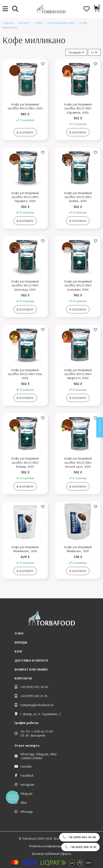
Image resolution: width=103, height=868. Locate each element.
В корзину (25, 132)
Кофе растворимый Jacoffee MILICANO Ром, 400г (25, 374)
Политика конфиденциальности (52, 846)
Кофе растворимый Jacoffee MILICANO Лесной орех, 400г (78, 462)
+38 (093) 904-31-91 (80, 847)
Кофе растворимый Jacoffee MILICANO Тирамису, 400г (25, 197)
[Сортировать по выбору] (76, 52)
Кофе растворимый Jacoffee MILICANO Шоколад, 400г (25, 285)
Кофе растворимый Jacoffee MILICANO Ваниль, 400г (25, 462)
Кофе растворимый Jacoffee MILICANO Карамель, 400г (78, 108)
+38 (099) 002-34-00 (79, 837)
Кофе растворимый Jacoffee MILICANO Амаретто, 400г (78, 374)
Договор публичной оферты (51, 854)
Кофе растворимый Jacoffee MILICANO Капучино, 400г (78, 285)
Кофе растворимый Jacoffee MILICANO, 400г (25, 106)
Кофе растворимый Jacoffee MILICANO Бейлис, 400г (78, 197)
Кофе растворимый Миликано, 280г (78, 549)
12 (94, 52)
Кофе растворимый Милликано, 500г (25, 549)
